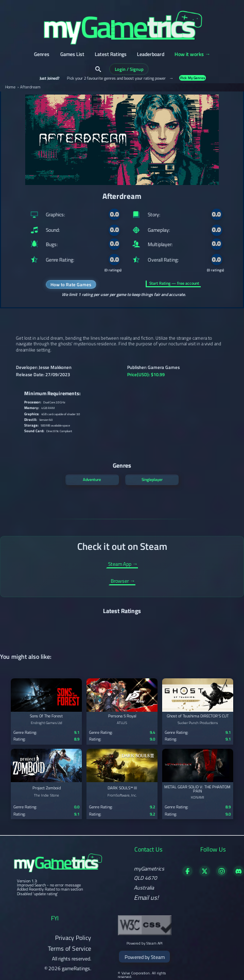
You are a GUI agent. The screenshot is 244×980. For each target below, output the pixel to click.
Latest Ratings (111, 55)
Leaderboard (151, 55)
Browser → (123, 581)
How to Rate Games (71, 284)
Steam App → (123, 565)
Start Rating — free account (174, 283)
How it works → (192, 55)
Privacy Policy (73, 938)
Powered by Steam (145, 957)
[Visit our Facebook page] (188, 874)
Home (10, 87)
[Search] (98, 69)
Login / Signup (129, 69)
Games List (72, 55)
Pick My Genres (193, 78)
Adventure (92, 479)
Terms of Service (69, 948)
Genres (42, 55)
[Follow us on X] (205, 874)
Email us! (146, 898)
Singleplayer (152, 479)
